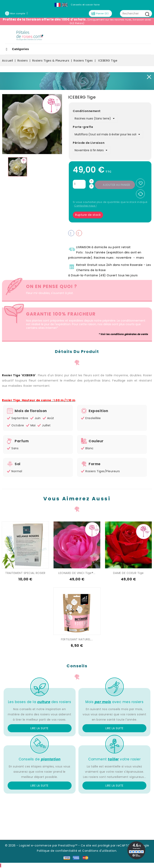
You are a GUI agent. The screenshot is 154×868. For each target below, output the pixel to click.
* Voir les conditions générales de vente (123, 334)
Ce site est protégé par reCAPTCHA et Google (115, 845)
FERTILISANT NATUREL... (77, 639)
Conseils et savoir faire (85, 5)
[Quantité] (79, 184)
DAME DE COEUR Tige (128, 573)
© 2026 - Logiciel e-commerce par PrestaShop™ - (43, 845)
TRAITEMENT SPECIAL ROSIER (25, 573)
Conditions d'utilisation (99, 851)
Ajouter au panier (117, 185)
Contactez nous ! (85, 206)
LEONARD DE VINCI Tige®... (77, 573)
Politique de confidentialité (57, 851)
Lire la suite (40, 728)
